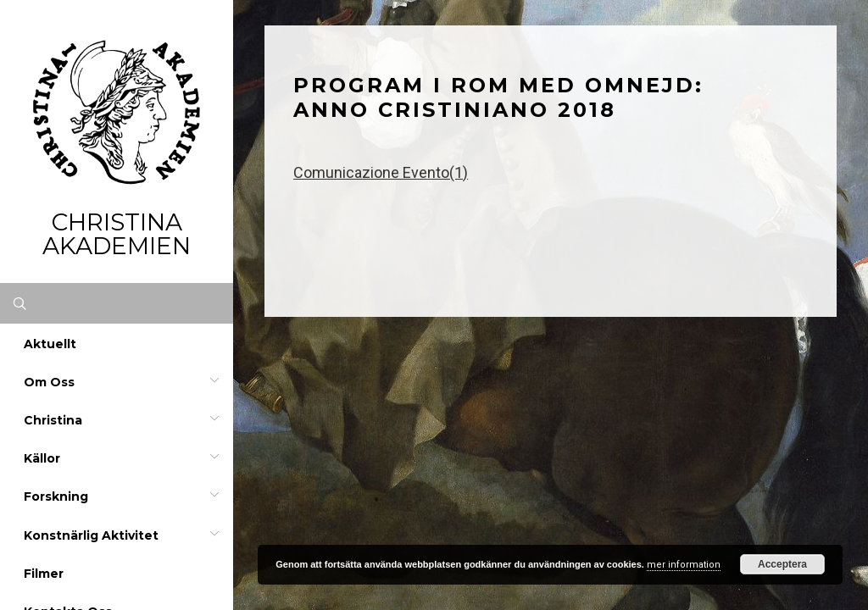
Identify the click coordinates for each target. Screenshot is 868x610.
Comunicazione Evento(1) (381, 172)
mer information (684, 565)
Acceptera (782, 564)
